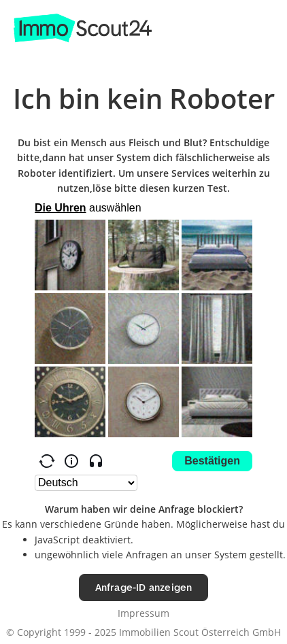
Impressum (143, 613)
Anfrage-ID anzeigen (144, 587)
